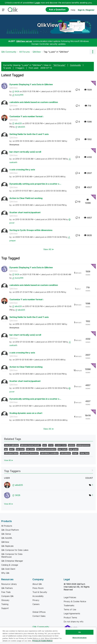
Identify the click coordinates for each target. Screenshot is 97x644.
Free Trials (6, 592)
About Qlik (37, 584)
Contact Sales (39, 616)
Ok (79, 632)
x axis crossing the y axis (22, 170)
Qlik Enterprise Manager (12, 561)
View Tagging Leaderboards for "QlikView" (48, 470)
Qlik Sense (6, 534)
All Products (7, 526)
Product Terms (70, 618)
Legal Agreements (72, 614)
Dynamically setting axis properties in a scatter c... (35, 184)
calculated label (11, 453)
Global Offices (39, 612)
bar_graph (74, 449)
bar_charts (63, 449)
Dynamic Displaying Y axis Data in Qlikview (31, 84)
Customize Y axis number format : (27, 116)
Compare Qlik (7, 596)
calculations (65, 453)
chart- (75, 453)
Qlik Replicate (7, 546)
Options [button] (93, 52)
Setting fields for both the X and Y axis (29, 134)
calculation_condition (49, 453)
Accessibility (38, 596)
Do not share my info (74, 622)
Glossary (5, 600)
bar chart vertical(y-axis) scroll (25, 152)
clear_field (84, 453)
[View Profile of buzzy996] (19, 95)
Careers (36, 604)
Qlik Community (9, 52)
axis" (12, 449)
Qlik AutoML (7, 538)
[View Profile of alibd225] (18, 123)
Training (5, 604)
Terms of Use (70, 609)
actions (72, 445)
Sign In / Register (86, 10)
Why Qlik (5, 573)
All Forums (24, 52)
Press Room (38, 588)
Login (37, 3)
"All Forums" (59, 65)
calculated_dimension (29, 453)
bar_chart (30, 449)
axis (45, 445)
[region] (48, 635)
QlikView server (24, 41)
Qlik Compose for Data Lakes (15, 550)
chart (51, 445)
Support (5, 608)
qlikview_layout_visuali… (31, 445)
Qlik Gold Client (8, 569)
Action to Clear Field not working (26, 198)
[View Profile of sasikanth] (13, 162)
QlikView (48, 25)
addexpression (83, 445)
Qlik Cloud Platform (10, 530)
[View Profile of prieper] (13, 241)
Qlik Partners (7, 588)
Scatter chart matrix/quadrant (25, 212)
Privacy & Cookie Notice (75, 601)
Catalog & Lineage (10, 565)
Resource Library (9, 584)
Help (73, 10)
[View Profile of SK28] (17, 91)
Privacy (36, 600)
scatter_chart (61, 445)
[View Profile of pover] (12, 223)
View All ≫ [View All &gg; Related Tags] (9, 460)
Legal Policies (70, 597)
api (6, 449)
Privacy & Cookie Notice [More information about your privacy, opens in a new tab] (42, 641)
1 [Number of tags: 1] (93, 485)
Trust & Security (40, 592)
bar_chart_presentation (46, 449)
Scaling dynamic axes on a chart (26, 413)
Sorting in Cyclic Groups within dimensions (31, 230)
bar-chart (20, 449)
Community (75, 65)
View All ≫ (49, 249)
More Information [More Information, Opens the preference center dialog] (80, 638)
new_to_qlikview (11, 445)
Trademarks (69, 605)
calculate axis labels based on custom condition (34, 102)
